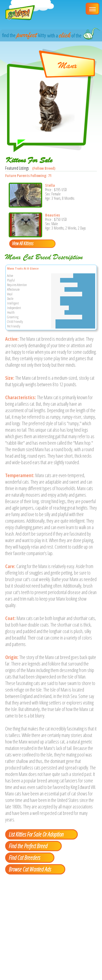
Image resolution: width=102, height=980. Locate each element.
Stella (50, 185)
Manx (68, 65)
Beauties (52, 215)
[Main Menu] (92, 9)
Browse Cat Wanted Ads (30, 869)
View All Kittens (23, 243)
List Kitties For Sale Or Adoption (36, 834)
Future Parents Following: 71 (28, 176)
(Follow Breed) (44, 168)
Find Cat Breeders (24, 857)
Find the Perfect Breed (28, 846)
